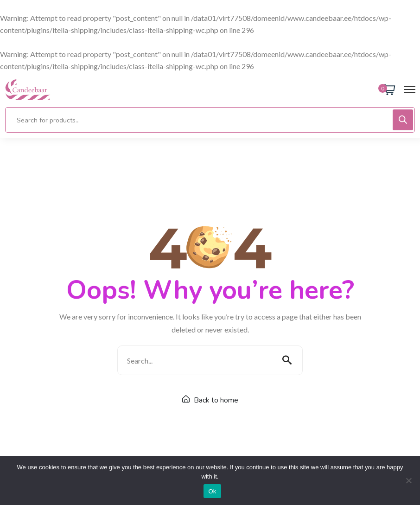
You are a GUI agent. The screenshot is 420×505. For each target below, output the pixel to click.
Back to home (210, 400)
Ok (212, 491)
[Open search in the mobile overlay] (210, 120)
